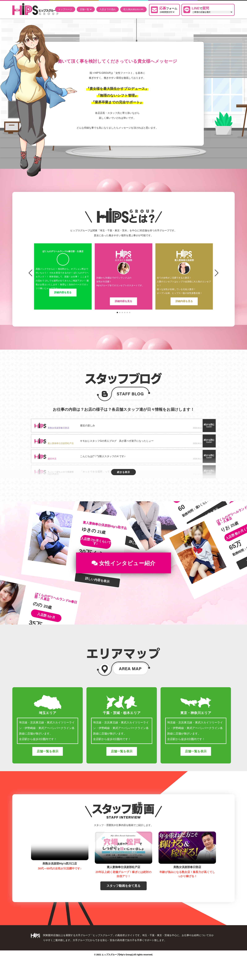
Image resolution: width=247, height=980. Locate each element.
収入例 (133, 9)
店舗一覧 (86, 9)
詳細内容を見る (63, 301)
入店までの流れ (108, 9)
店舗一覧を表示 (48, 767)
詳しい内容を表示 (97, 596)
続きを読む (209, 425)
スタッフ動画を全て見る (124, 901)
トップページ (65, 9)
